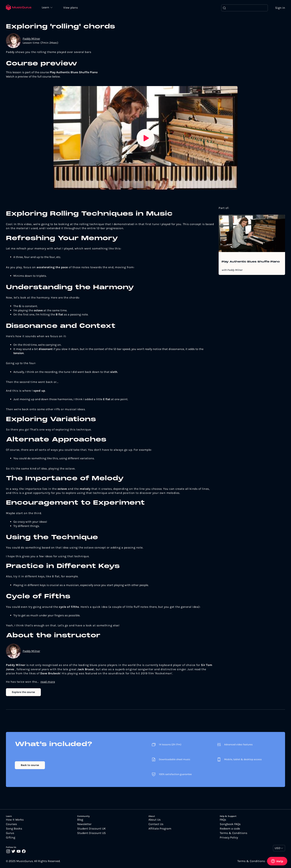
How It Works (15, 820)
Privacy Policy (229, 838)
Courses (11, 824)
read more (48, 682)
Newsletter (84, 824)
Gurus (10, 833)
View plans (71, 8)
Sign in (280, 8)
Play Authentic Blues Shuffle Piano (251, 262)
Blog (80, 820)
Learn (47, 7)
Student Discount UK (91, 829)
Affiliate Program (160, 829)
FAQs (223, 820)
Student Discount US (91, 833)
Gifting (11, 838)
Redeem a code (230, 829)
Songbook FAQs (230, 824)
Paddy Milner (31, 39)
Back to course (30, 765)
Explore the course (23, 692)
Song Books (14, 829)
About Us (155, 820)
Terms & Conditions (233, 833)
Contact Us (156, 824)
